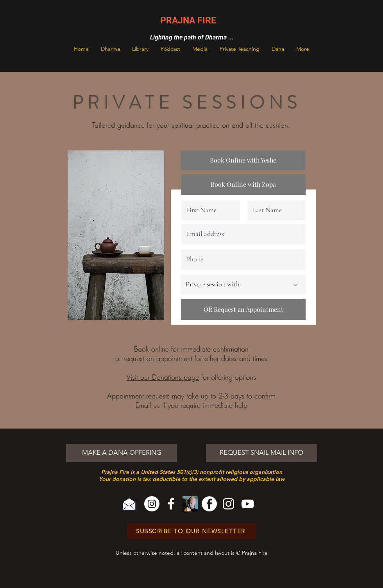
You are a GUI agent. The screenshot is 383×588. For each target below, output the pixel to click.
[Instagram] (152, 504)
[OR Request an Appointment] (243, 310)
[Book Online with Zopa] (243, 185)
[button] (110, 49)
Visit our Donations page (163, 377)
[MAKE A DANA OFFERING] (122, 453)
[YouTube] (248, 504)
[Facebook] (171, 504)
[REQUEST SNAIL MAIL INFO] (261, 453)
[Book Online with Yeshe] (243, 160)
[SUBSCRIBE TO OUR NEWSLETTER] (191, 531)
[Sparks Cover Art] (190, 504)
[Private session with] (243, 285)
